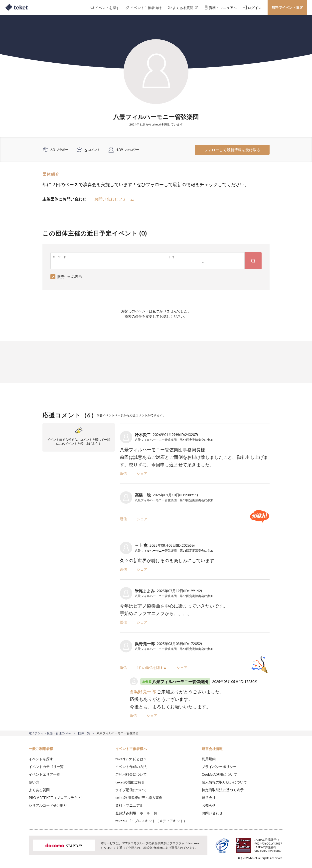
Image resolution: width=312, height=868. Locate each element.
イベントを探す (41, 759)
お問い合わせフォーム (114, 199)
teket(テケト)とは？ (131, 759)
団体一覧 (84, 733)
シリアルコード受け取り (48, 805)
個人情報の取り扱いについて (224, 782)
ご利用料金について (131, 774)
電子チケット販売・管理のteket (50, 733)
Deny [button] (255, 843)
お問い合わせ (212, 813)
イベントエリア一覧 (44, 774)
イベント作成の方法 (131, 767)
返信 (123, 473)
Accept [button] (280, 843)
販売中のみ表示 (70, 277)
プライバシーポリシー (219, 767)
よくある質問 (39, 790)
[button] (21, 850)
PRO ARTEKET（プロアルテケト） (57, 798)
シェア (142, 473)
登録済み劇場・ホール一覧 (136, 813)
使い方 (34, 782)
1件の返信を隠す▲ (152, 668)
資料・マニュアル (129, 805)
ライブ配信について (131, 790)
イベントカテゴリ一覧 (46, 767)
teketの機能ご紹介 (130, 782)
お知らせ (209, 805)
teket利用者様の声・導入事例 (139, 798)
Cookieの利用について (219, 774)
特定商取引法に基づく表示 (223, 790)
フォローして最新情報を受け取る (232, 150)
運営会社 (209, 798)
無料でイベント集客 (287, 7)
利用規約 (209, 759)
